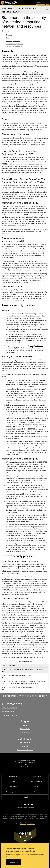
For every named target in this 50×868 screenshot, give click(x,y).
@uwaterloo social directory (25, 807)
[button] (40, 3)
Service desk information (9, 708)
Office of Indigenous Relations (27, 824)
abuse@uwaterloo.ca (36, 346)
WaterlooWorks (25, 729)
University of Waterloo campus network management (25, 322)
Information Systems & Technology (25, 696)
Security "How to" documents (39, 490)
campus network (38, 210)
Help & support (25, 742)
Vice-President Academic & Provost (29, 160)
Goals (8, 38)
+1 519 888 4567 (26, 766)
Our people (25, 746)
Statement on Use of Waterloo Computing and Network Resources (26, 320)
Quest (25, 725)
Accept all (14, 862)
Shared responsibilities (13, 41)
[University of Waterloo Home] (9, 3)
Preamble (9, 35)
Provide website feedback (25, 750)
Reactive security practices (14, 47)
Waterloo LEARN (25, 732)
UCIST (42, 657)
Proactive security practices (14, 44)
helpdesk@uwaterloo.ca (9, 711)
